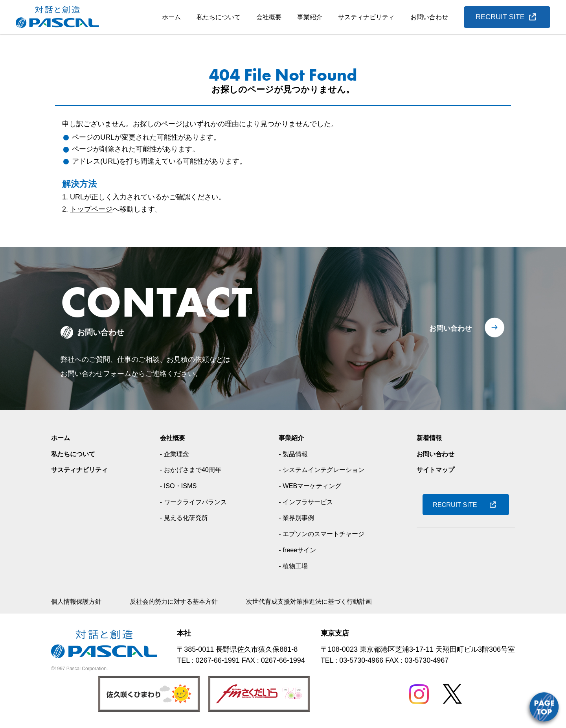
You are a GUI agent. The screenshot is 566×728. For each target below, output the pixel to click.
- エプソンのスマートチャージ (325, 534)
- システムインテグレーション (325, 470)
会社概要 (269, 17)
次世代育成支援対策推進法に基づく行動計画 (334, 601)
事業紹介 (310, 17)
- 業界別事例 (297, 518)
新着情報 (431, 438)
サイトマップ (438, 470)
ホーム (171, 17)
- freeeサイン (298, 550)
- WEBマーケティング (312, 486)
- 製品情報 (293, 454)
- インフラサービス (307, 502)
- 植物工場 (293, 566)
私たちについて (219, 17)
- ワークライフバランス (196, 502)
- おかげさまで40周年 (193, 470)
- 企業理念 (175, 454)
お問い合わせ (429, 17)
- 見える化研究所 (185, 518)
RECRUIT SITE (500, 17)
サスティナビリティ (366, 17)
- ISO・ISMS (179, 486)
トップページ (91, 209)
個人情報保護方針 (79, 601)
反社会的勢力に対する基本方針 (186, 601)
